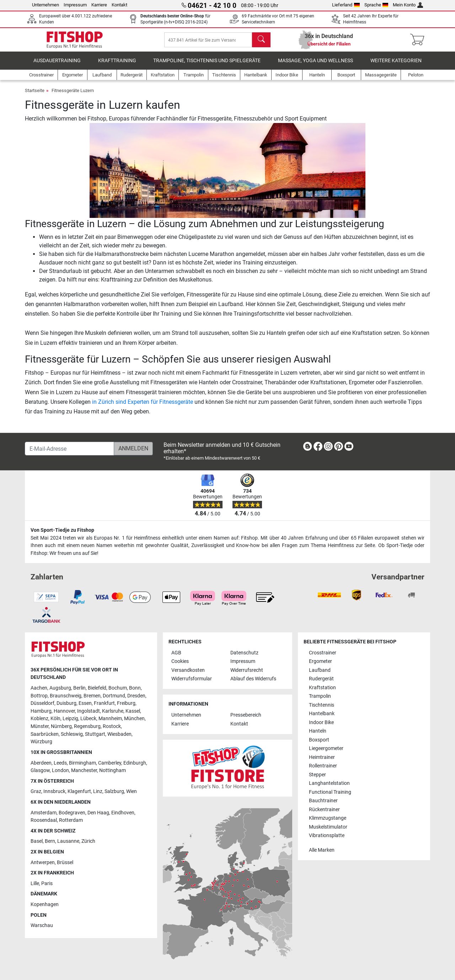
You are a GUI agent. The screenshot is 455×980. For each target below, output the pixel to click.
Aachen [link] (39, 688)
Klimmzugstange (328, 818)
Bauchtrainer (323, 801)
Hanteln (318, 731)
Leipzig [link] (70, 719)
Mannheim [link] (110, 719)
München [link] (134, 719)
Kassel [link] (133, 711)
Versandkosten (188, 670)
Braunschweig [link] (66, 696)
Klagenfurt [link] (79, 791)
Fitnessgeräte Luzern (73, 95)
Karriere (99, 5)
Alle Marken (322, 850)
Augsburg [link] (60, 688)
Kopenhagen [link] (45, 904)
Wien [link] (132, 791)
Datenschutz (244, 653)
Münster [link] (40, 726)
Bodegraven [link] (72, 813)
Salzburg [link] (114, 791)
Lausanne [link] (68, 842)
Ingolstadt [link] (89, 711)
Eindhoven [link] (123, 813)
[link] (307, 448)
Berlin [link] (79, 688)
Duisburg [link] (66, 703)
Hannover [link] (64, 711)
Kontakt (119, 5)
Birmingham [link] (82, 763)
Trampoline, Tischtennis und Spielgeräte (207, 66)
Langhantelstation (329, 783)
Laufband (320, 670)
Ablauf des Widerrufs (253, 679)
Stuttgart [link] (95, 734)
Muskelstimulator (328, 827)
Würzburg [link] (41, 742)
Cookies (180, 661)
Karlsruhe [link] (113, 711)
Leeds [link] (60, 763)
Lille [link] (35, 883)
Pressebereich (246, 715)
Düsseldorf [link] (42, 703)
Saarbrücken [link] (45, 734)
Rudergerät (321, 679)
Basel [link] (37, 842)
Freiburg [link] (126, 703)
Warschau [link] (42, 925)
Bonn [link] (135, 688)
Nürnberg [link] (61, 726)
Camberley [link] (110, 763)
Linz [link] (98, 791)
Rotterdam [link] (71, 820)
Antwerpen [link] (43, 863)
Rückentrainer (324, 810)
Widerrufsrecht (247, 670)
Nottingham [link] (113, 770)
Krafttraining (117, 66)
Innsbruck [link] (54, 791)
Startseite (35, 95)
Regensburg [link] (87, 726)
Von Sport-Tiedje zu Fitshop (62, 530)
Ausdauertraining (57, 66)
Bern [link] (50, 842)
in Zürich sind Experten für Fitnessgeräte (143, 407)
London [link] (60, 770)
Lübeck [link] (88, 719)
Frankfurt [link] (104, 703)
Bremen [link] (92, 696)
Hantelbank (322, 714)
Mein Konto (408, 5)
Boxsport (319, 740)
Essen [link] (85, 703)
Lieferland (346, 5)
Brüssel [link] (65, 863)
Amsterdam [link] (44, 813)
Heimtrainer (322, 757)
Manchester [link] (84, 770)
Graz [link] (36, 791)
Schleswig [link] (72, 734)
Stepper (317, 775)
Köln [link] (55, 719)
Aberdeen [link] (41, 763)
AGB (176, 653)
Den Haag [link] (98, 813)
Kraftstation (322, 688)
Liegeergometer (326, 748)
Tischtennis (322, 705)
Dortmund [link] (114, 696)
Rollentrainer (323, 766)
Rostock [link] (112, 726)
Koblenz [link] (39, 719)
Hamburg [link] (41, 711)
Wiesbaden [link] (119, 734)
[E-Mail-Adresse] (69, 449)
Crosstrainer (323, 653)
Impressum (75, 5)
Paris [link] (47, 883)
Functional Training (330, 792)
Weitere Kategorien (396, 66)
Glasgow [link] (40, 770)
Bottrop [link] (39, 696)
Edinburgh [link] (135, 763)
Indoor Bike (321, 722)
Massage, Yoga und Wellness (315, 66)
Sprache (376, 5)
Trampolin (320, 696)
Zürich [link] (88, 842)
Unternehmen (45, 5)
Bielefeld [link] (97, 688)
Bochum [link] (118, 688)
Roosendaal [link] (44, 820)
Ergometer (320, 661)
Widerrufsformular (192, 679)
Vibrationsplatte (327, 836)
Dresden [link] (136, 696)
